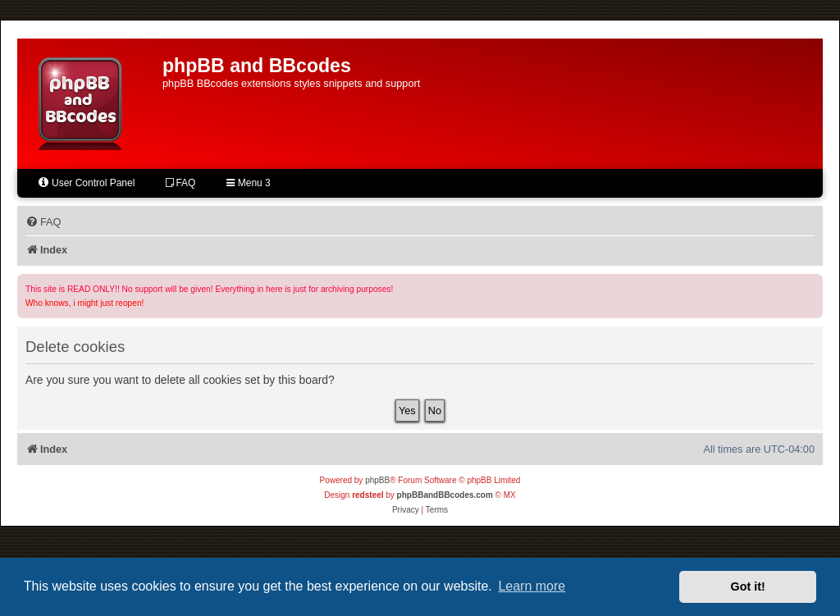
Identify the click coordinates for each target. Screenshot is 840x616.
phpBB (377, 480)
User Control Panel (86, 183)
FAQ (180, 183)
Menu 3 (248, 183)
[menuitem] (43, 222)
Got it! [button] (748, 586)
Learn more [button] (532, 586)
